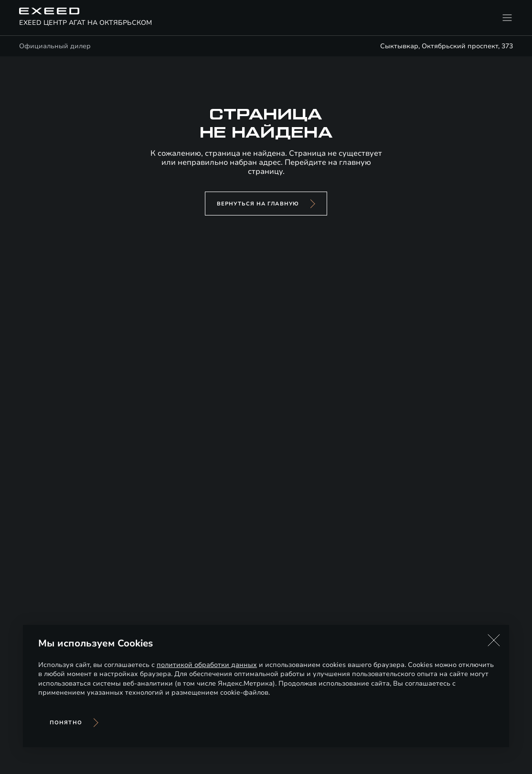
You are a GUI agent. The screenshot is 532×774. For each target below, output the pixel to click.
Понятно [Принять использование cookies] (66, 723)
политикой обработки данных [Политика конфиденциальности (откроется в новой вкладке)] (207, 665)
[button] (494, 640)
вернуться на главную (258, 204)
